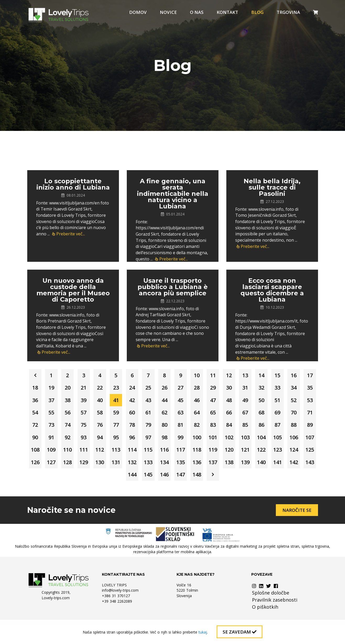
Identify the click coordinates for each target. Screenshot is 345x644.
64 (39, 428)
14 (288, 376)
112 (39, 467)
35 (92, 402)
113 (57, 467)
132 (110, 481)
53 (128, 415)
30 (288, 389)
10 (217, 376)
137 (199, 481)
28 (253, 389)
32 (39, 402)
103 (164, 454)
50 (75, 415)
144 (128, 494)
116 (110, 467)
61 (271, 415)
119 (164, 467)
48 (39, 415)
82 (75, 441)
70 (146, 428)
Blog (257, 12)
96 (39, 454)
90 (217, 441)
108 (253, 454)
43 (235, 402)
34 (75, 402)
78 (288, 428)
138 (217, 481)
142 (288, 481)
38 (146, 402)
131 (92, 481)
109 (270, 454)
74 (217, 428)
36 (110, 402)
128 (39, 481)
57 (199, 415)
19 (92, 389)
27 (235, 389)
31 (306, 389)
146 (164, 494)
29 (271, 389)
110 (288, 454)
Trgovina (288, 12)
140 (253, 481)
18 (75, 389)
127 (306, 467)
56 (182, 415)
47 (306, 402)
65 (57, 428)
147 (181, 494)
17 (57, 389)
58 (217, 415)
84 (110, 441)
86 (146, 441)
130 (75, 481)
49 (57, 415)
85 (128, 441)
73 (199, 428)
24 (182, 389)
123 (235, 467)
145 (146, 494)
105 (199, 454)
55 (164, 415)
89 (199, 441)
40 (182, 402)
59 (235, 415)
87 (164, 441)
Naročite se (297, 529)
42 (217, 402)
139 (235, 481)
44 (253, 402)
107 (235, 454)
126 (288, 467)
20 (110, 389)
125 (270, 467)
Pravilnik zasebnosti (275, 619)
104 (181, 454)
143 (306, 481)
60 (253, 415)
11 (235, 376)
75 (235, 428)
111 (306, 454)
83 (92, 441)
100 (110, 454)
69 (128, 428)
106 (217, 454)
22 (146, 389)
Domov (138, 12)
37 (128, 402)
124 (253, 467)
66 (75, 428)
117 (128, 467)
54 (146, 415)
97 (57, 454)
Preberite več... (69, 234)
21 (128, 389)
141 (270, 481)
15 (306, 376)
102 (146, 454)
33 (57, 402)
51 (92, 415)
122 (217, 467)
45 (271, 402)
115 (92, 467)
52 (110, 415)
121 (199, 467)
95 (306, 441)
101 (128, 454)
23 (164, 389)
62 (288, 415)
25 (199, 389)
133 (128, 481)
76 (253, 428)
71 (164, 428)
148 (199, 494)
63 (306, 415)
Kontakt (227, 12)
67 (92, 428)
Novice (168, 12)
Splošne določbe (271, 612)
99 (92, 454)
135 (164, 481)
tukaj (203, 632)
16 (39, 389)
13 (271, 376)
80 (39, 441)
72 (182, 428)
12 (253, 376)
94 (288, 441)
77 (271, 428)
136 (181, 481)
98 (75, 454)
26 (217, 389)
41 (199, 402)
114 (75, 467)
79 (306, 428)
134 (146, 481)
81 (57, 441)
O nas (197, 12)
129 (57, 481)
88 (182, 441)
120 (181, 467)
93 (271, 441)
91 (235, 441)
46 (288, 402)
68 (110, 428)
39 (164, 402)
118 (146, 467)
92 (253, 441)
